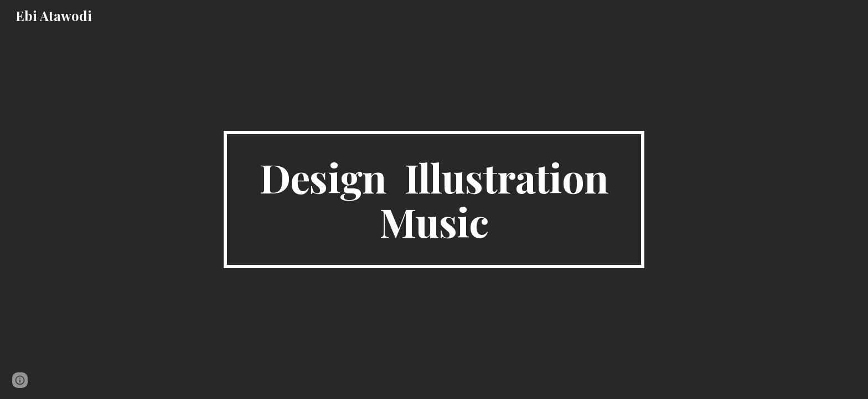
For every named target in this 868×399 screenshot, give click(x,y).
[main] (434, 199)
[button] (20, 380)
